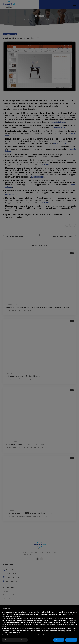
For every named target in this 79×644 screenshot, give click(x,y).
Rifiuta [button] (59, 640)
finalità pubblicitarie (60, 622)
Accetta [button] (71, 640)
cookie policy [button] (17, 616)
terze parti (32, 618)
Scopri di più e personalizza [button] (15, 640)
